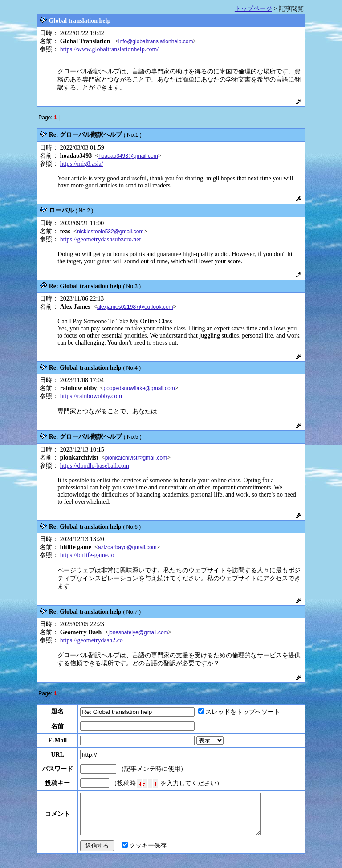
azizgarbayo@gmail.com (127, 547)
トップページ (253, 9)
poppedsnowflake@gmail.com (139, 388)
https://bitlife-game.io (87, 555)
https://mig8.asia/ (82, 164)
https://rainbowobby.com (91, 396)
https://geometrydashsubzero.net (101, 239)
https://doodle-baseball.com (95, 466)
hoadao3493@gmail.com (128, 156)
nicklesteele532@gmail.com (110, 232)
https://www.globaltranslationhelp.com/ (110, 49)
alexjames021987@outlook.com (135, 307)
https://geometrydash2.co (92, 640)
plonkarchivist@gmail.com (136, 458)
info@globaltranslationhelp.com (156, 41)
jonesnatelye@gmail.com (138, 632)
